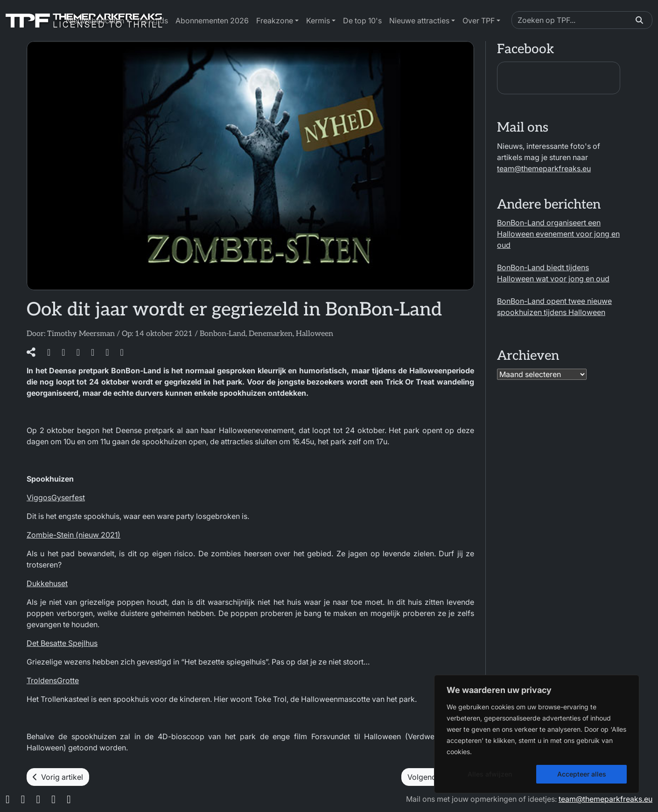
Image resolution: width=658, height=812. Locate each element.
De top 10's (362, 21)
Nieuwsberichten (95, 21)
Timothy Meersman (81, 334)
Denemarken (271, 334)
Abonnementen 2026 (212, 21)
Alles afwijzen (490, 774)
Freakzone (275, 21)
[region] (537, 734)
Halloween (315, 334)
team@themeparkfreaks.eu (544, 168)
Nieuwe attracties (419, 21)
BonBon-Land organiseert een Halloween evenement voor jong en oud (558, 234)
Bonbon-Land (223, 334)
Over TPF (479, 21)
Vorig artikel (58, 777)
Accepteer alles (582, 774)
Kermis (318, 21)
